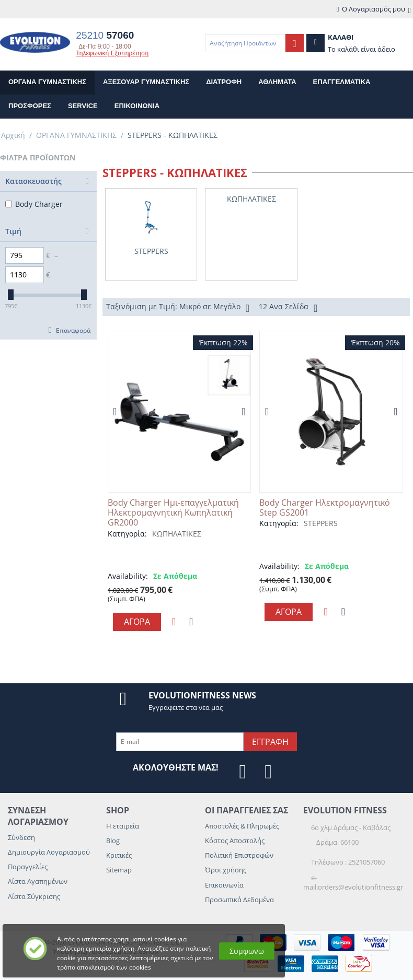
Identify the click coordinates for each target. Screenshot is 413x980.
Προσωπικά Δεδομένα (239, 900)
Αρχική (13, 135)
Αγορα (137, 622)
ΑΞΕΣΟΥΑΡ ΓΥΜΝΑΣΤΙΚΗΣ (146, 82)
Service (83, 106)
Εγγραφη (270, 742)
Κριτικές (119, 855)
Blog (113, 841)
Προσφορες (30, 106)
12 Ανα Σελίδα (288, 308)
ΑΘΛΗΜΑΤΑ (277, 82)
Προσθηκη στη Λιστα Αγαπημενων (174, 622)
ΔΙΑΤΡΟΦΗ (224, 82)
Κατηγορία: (127, 534)
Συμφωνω (247, 951)
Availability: (128, 576)
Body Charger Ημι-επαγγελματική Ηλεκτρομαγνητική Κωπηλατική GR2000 (173, 513)
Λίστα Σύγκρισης (34, 896)
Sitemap (119, 870)
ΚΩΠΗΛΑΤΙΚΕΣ (177, 534)
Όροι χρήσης (226, 870)
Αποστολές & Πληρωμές (242, 826)
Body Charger (34, 204)
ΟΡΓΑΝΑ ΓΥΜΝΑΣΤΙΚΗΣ (47, 82)
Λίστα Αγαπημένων (38, 881)
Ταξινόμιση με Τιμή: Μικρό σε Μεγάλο (178, 308)
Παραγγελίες (28, 867)
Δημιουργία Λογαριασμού (49, 852)
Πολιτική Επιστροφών (239, 855)
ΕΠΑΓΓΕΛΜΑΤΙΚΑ (342, 82)
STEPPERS (321, 523)
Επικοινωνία (224, 885)
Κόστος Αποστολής (235, 841)
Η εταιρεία (123, 826)
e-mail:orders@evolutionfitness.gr (353, 882)
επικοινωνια (137, 106)
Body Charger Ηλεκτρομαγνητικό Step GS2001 (325, 508)
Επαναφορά (73, 330)
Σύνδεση (21, 837)
